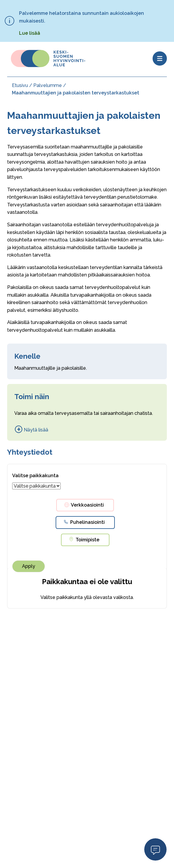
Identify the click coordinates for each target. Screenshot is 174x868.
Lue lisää (30, 33)
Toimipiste (87, 540)
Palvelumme (48, 85)
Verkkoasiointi (87, 505)
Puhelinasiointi (87, 522)
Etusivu (20, 85)
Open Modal (155, 849)
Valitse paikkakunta (35, 476)
